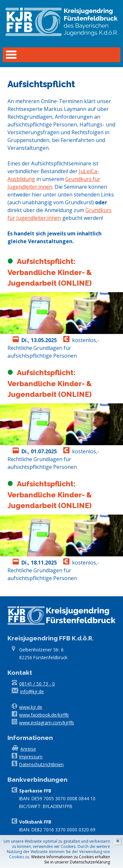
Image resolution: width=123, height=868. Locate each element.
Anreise (28, 749)
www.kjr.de (31, 707)
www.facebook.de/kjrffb (44, 715)
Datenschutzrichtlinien (41, 764)
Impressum (31, 757)
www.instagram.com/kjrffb (47, 723)
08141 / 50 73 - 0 (37, 684)
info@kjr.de (32, 691)
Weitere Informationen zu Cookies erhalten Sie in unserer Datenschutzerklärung (71, 859)
